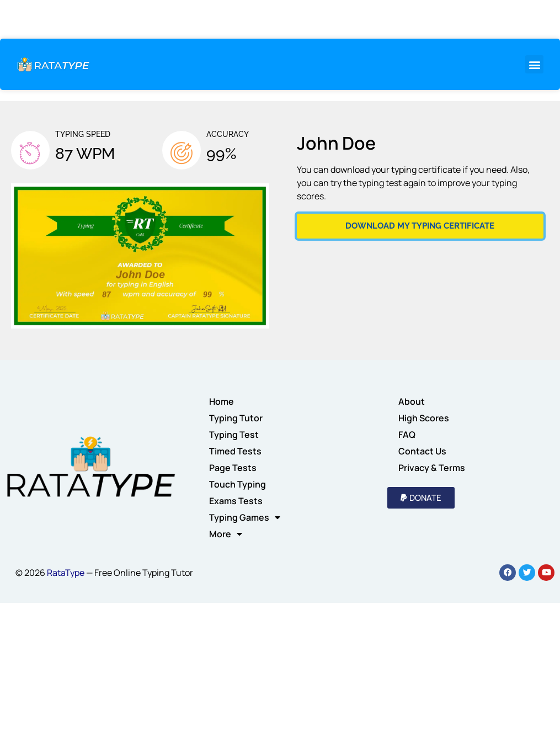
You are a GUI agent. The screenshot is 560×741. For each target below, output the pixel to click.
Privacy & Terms (432, 468)
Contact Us (422, 451)
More (226, 534)
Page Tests (233, 468)
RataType (66, 573)
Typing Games (245, 517)
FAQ (407, 435)
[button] (534, 64)
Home (222, 401)
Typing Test (234, 435)
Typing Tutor (236, 418)
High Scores (424, 418)
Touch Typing (238, 484)
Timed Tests (235, 451)
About (412, 401)
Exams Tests (236, 501)
